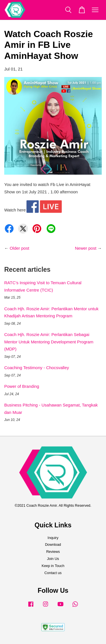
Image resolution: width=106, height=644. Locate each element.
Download (53, 544)
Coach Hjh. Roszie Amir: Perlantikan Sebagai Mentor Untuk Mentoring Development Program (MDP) (49, 342)
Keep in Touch (53, 566)
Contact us (53, 573)
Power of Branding (22, 386)
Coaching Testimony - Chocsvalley (37, 368)
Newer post (86, 248)
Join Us (53, 559)
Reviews (53, 552)
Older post (19, 248)
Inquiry (53, 538)
